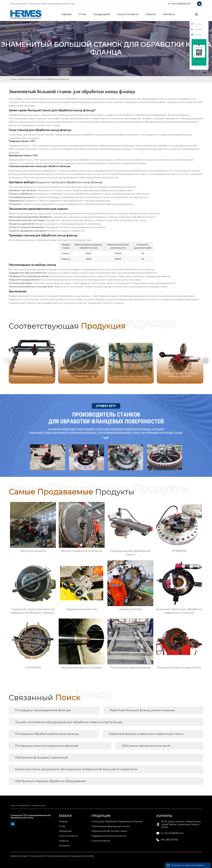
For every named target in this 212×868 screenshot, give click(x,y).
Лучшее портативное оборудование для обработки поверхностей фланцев (69, 722)
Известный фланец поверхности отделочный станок (146, 734)
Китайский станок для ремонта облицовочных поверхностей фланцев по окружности (76, 769)
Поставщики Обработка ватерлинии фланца (47, 734)
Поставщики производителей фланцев (43, 710)
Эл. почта (197, 24)
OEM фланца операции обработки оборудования (50, 781)
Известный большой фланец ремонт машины (142, 710)
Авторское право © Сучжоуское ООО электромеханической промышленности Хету (52, 856)
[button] (206, 361)
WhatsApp (197, 35)
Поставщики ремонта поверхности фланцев (47, 746)
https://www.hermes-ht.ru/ (102, 178)
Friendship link (23, 806)
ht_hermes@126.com (179, 4)
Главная (14, 79)
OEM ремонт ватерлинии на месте (146, 746)
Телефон (196, 29)
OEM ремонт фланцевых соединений (42, 757)
